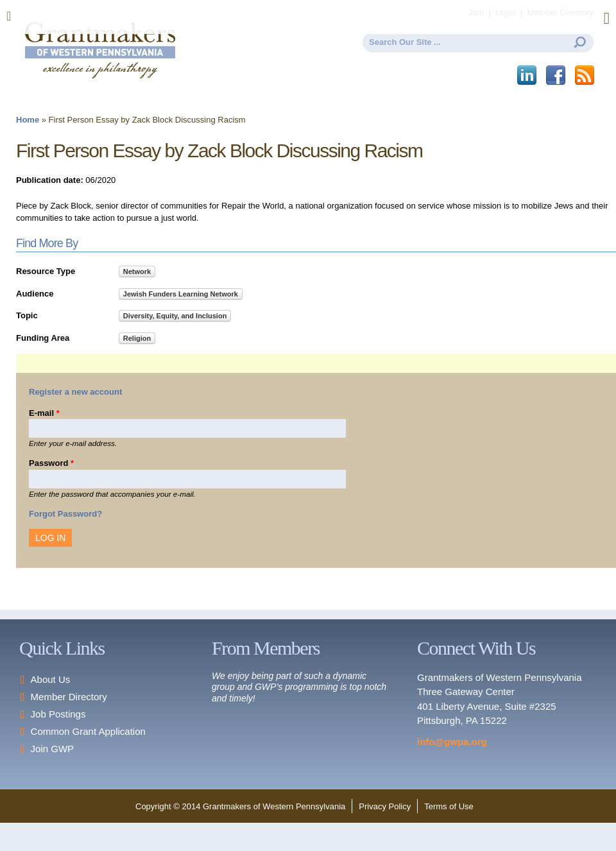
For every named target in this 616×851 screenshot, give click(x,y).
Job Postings (58, 714)
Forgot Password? (65, 514)
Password (51, 463)
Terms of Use (449, 806)
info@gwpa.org (452, 742)
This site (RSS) (586, 76)
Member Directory (69, 697)
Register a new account (75, 392)
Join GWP (53, 749)
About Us (51, 679)
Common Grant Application (88, 731)
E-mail (44, 413)
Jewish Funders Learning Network (181, 294)
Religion (137, 338)
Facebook (557, 76)
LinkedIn (528, 76)
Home (28, 120)
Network (137, 271)
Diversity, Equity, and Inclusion (175, 316)
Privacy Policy (385, 806)
